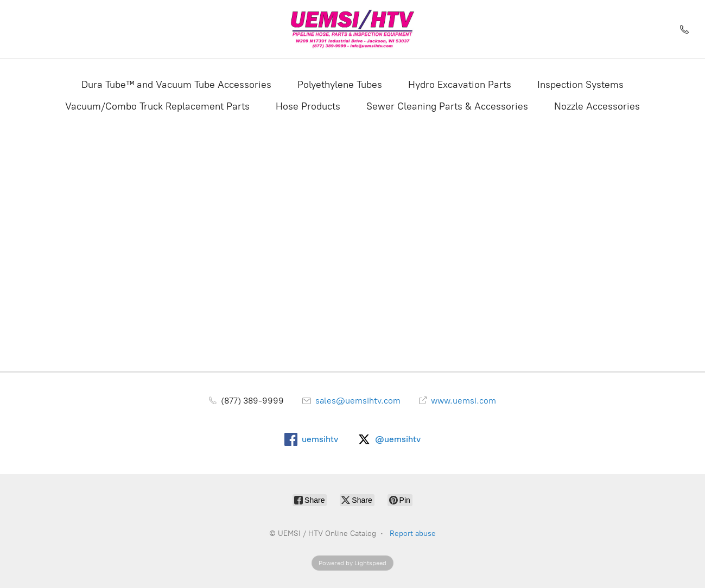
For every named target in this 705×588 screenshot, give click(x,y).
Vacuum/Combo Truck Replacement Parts (157, 106)
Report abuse (413, 533)
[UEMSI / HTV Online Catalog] (352, 29)
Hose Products (308, 106)
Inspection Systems (580, 85)
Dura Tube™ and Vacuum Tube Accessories (176, 85)
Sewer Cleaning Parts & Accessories (447, 106)
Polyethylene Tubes (340, 85)
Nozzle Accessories (597, 106)
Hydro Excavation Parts (460, 85)
